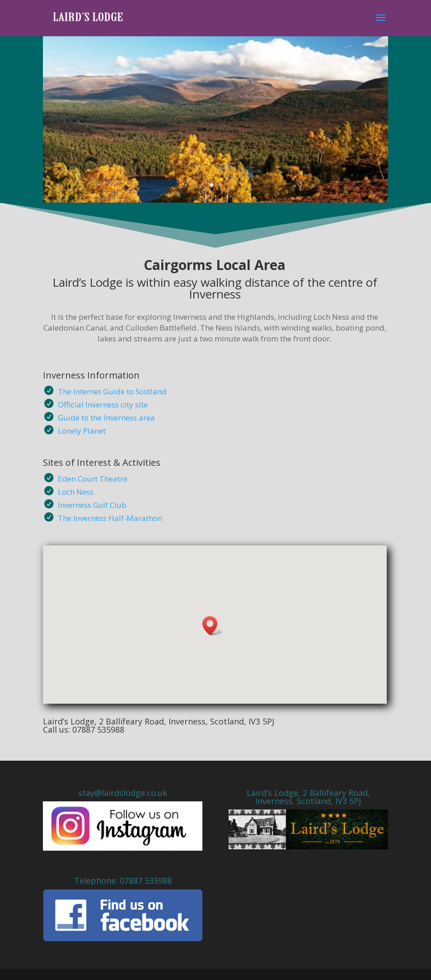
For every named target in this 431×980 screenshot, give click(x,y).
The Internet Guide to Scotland (112, 391)
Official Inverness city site (103, 405)
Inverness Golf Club (92, 505)
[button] (213, 626)
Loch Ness (76, 492)
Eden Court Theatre (93, 479)
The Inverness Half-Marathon (110, 518)
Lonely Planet (82, 431)
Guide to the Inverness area (106, 418)
